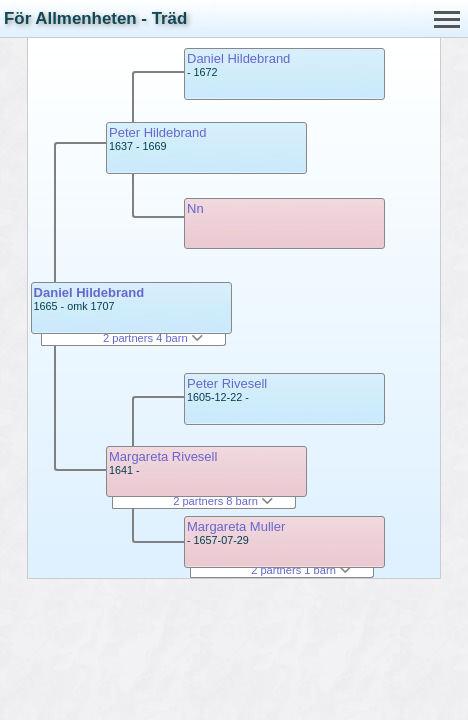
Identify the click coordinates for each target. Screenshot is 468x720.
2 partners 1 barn (301, 570)
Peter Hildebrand (158, 132)
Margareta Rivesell (163, 456)
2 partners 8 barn (223, 501)
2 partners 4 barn (153, 338)
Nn (195, 208)
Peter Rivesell (227, 383)
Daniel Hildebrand (89, 292)
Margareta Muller (236, 526)
